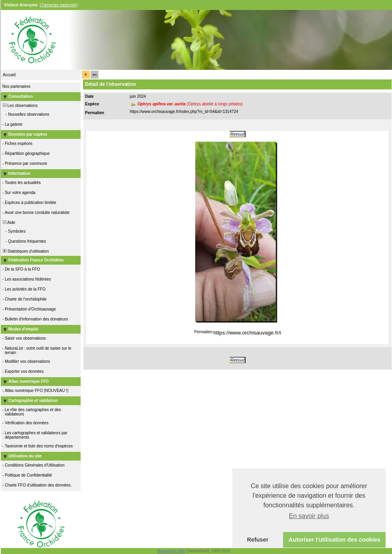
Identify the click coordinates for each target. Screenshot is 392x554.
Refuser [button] (258, 540)
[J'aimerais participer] (59, 5)
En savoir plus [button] (309, 516)
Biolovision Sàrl (171, 551)
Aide (8, 223)
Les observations (20, 106)
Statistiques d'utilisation (25, 251)
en (95, 75)
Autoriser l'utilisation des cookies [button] (335, 540)
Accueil (9, 75)
